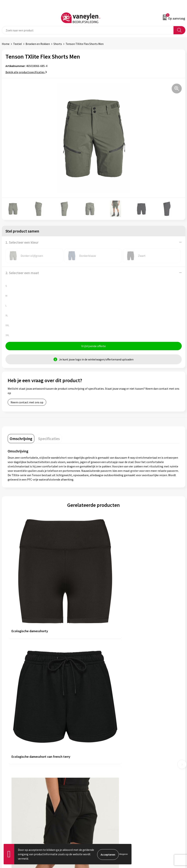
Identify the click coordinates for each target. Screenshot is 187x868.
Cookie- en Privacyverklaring (113, 800)
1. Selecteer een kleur (22, 242)
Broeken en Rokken (38, 44)
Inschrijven (176, 838)
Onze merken (104, 743)
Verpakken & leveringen (17, 805)
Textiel (18, 44)
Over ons (101, 738)
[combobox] (88, 30)
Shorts (58, 44)
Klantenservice (11, 794)
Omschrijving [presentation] (21, 439)
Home (6, 44)
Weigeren (124, 854)
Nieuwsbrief (103, 760)
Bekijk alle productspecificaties (26, 72)
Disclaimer (102, 805)
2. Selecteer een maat (22, 273)
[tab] (21, 439)
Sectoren (101, 749)
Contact (7, 800)
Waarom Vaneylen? (107, 754)
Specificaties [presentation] (49, 439)
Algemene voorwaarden (110, 794)
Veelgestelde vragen (108, 765)
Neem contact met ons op (27, 403)
